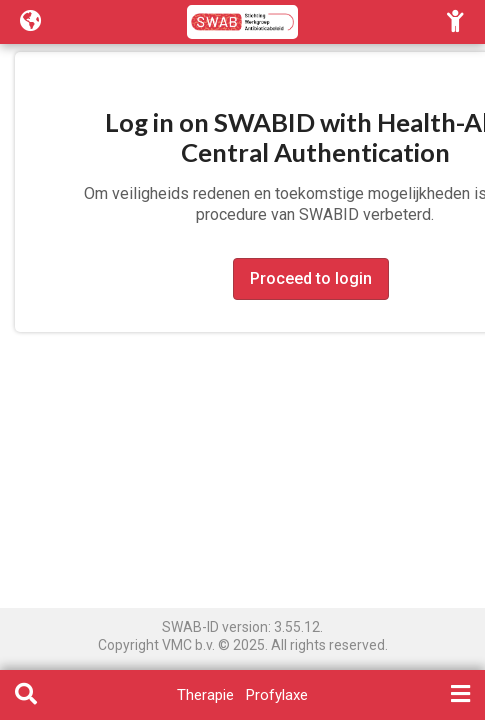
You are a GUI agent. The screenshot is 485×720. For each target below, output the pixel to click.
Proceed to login (311, 278)
